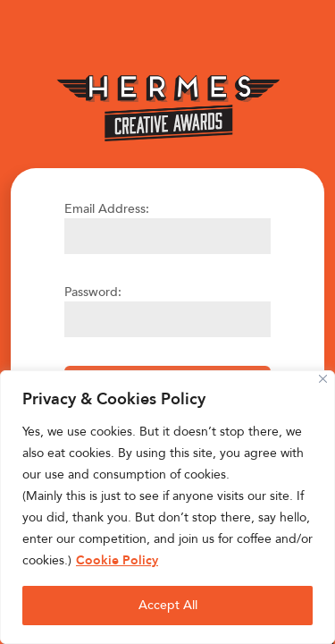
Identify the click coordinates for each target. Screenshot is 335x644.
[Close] (323, 379)
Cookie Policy (117, 560)
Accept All (168, 605)
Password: (93, 292)
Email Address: (107, 209)
